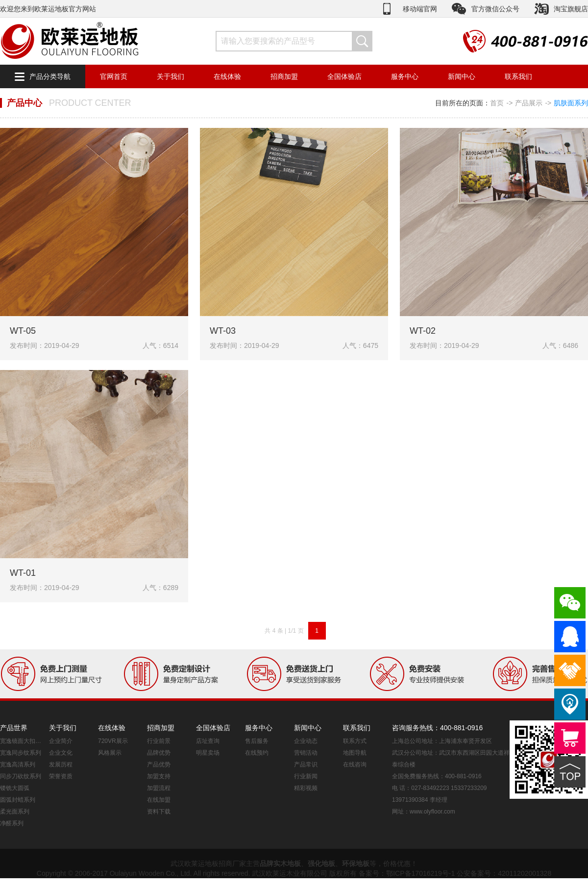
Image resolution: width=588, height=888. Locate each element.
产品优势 (159, 765)
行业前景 (159, 741)
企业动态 (306, 741)
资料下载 (159, 812)
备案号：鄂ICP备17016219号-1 (407, 873)
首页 (497, 103)
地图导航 (355, 753)
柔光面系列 (15, 812)
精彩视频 (306, 788)
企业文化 (61, 753)
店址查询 (208, 741)
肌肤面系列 (571, 103)
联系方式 (355, 741)
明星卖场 (208, 753)
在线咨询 (355, 765)
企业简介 (61, 741)
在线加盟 (159, 800)
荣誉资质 (61, 776)
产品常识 (306, 765)
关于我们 (171, 76)
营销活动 (306, 753)
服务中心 (405, 76)
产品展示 (529, 103)
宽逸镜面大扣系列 (22, 741)
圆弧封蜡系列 (18, 800)
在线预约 (257, 753)
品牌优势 (159, 753)
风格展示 (110, 753)
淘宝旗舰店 (571, 9)
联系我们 (518, 76)
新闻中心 (462, 76)
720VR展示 (113, 741)
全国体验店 (344, 76)
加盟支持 (159, 776)
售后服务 (257, 741)
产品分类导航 (50, 76)
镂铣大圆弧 (15, 788)
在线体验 (227, 76)
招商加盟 (284, 76)
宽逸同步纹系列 (21, 753)
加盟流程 (159, 788)
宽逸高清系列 (18, 765)
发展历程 (61, 765)
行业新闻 (306, 776)
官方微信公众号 (495, 9)
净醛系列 (12, 823)
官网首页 (114, 76)
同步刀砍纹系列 (21, 776)
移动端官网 (420, 9)
